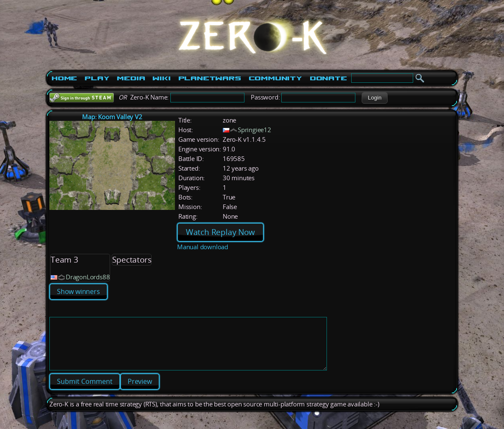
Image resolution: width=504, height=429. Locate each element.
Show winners (78, 291)
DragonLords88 (88, 277)
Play (97, 78)
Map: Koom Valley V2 (112, 117)
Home (64, 78)
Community (275, 78)
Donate (328, 78)
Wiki (161, 78)
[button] (374, 98)
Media (131, 78)
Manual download (203, 247)
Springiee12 (255, 130)
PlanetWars (210, 78)
